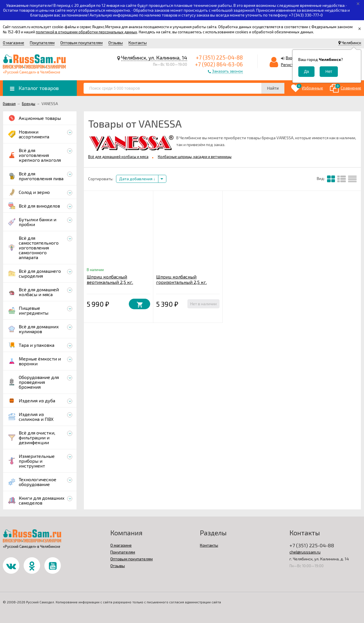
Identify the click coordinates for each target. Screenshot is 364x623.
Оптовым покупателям (81, 43)
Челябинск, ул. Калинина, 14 (154, 58)
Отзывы (116, 43)
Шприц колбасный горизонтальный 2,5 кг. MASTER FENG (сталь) (181, 282)
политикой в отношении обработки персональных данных (86, 32)
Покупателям (42, 43)
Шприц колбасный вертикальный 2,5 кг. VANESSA (110, 282)
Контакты (138, 43)
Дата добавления (137, 179)
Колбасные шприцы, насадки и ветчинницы (195, 157)
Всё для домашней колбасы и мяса (118, 157)
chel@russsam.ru (305, 552)
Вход (290, 58)
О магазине (14, 43)
